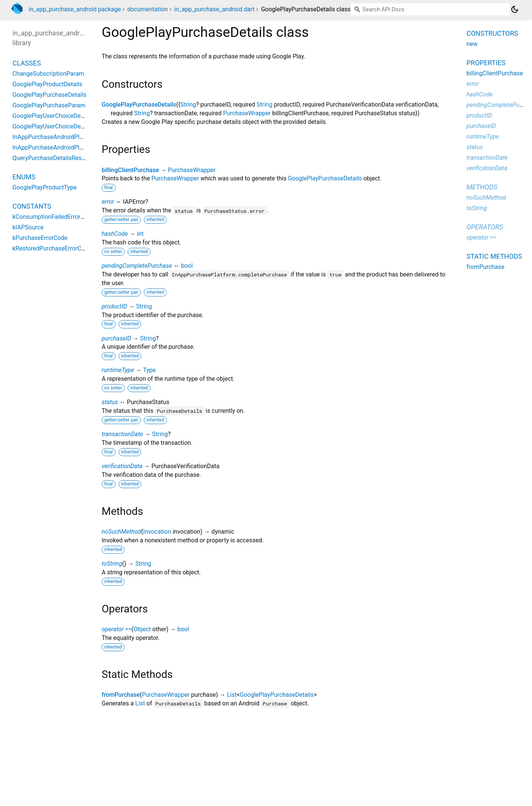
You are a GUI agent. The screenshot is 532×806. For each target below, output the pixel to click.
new (472, 44)
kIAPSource (28, 227)
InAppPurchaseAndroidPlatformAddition (66, 147)
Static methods (494, 256)
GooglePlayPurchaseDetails (139, 105)
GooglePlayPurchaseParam (49, 105)
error (108, 202)
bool (187, 266)
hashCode (115, 234)
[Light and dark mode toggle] (515, 9)
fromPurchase (121, 695)
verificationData (122, 466)
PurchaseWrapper (247, 113)
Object (142, 629)
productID (114, 306)
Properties (486, 63)
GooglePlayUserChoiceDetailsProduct (63, 126)
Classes (27, 63)
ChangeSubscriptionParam (48, 74)
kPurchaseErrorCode (40, 238)
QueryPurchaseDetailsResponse (55, 158)
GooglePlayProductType (45, 187)
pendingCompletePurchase (137, 266)
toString (112, 564)
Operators (485, 227)
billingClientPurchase (130, 170)
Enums (24, 177)
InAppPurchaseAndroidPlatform (55, 137)
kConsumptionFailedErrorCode (53, 217)
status (110, 402)
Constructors (492, 33)
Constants (32, 206)
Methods (482, 187)
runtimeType (118, 370)
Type (149, 370)
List (232, 695)
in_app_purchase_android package (75, 9)
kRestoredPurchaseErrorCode (52, 248)
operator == (117, 629)
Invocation (157, 532)
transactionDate (122, 434)
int (140, 234)
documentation (148, 9)
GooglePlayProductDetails (47, 84)
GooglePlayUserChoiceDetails (52, 116)
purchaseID (116, 338)
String (188, 105)
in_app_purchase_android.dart (215, 9)
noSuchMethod (121, 532)
